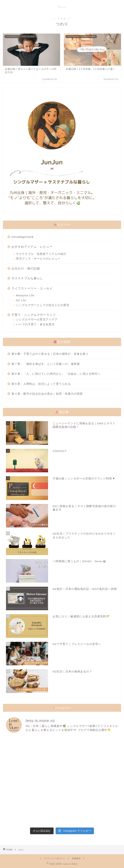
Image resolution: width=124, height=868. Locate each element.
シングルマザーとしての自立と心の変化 (43, 305)
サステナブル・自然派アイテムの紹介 (41, 254)
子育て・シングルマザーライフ (34, 315)
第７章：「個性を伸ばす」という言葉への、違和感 (46, 364)
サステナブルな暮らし (27, 278)
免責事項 (76, 858)
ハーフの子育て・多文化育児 (35, 324)
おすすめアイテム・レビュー (32, 247)
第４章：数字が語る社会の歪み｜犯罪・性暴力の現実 (47, 394)
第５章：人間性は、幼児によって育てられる (41, 384)
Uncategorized (22, 237)
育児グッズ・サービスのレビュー (38, 259)
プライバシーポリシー (54, 858)
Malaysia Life (25, 295)
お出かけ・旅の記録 (26, 268)
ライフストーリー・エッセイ (32, 288)
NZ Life (21, 300)
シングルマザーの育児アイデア (37, 320)
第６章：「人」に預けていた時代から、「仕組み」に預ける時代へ (56, 374)
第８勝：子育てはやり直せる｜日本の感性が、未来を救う (50, 354)
